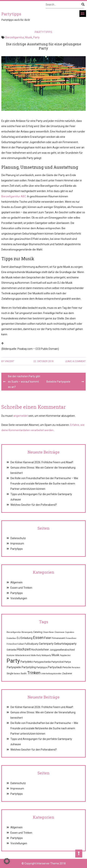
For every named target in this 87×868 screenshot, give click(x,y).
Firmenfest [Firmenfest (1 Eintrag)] (12, 644)
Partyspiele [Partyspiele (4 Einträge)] (14, 667)
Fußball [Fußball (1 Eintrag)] (21, 644)
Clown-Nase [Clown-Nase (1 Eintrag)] (48, 632)
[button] (7, 861)
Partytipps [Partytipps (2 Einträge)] (42, 667)
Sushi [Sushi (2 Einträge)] (24, 673)
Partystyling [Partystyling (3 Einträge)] (29, 667)
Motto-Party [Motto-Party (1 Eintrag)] (36, 655)
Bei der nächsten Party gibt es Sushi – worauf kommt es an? (24, 382)
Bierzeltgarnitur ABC (14, 196)
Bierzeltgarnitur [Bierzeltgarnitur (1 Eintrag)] (14, 632)
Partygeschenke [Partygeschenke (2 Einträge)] (42, 662)
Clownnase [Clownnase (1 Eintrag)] (59, 632)
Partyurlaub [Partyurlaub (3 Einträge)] (55, 667)
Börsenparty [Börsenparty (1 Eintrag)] (27, 632)
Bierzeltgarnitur (15, 37)
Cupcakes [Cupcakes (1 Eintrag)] (70, 632)
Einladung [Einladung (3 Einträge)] (27, 638)
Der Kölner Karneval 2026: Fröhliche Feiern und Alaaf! (42, 462)
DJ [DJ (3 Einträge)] (18, 638)
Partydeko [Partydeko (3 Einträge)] (27, 662)
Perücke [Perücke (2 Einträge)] (67, 667)
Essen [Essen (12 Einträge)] (38, 638)
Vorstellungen (19, 598)
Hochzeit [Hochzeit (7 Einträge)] (24, 649)
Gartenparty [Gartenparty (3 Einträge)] (46, 644)
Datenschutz (18, 538)
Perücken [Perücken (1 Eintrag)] (76, 668)
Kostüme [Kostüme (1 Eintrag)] (11, 655)
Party (36, 37)
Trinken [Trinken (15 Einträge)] (34, 673)
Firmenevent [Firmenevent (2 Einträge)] (58, 638)
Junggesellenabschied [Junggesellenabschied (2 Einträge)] (62, 650)
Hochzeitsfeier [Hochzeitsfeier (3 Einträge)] (40, 650)
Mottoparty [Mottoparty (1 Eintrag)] (46, 655)
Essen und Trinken (21, 588)
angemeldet (21, 416)
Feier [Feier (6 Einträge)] (48, 638)
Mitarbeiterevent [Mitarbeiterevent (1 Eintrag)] (23, 655)
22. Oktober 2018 (43, 361)
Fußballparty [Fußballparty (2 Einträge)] (31, 644)
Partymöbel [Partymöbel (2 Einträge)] (58, 662)
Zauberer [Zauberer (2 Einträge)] (67, 673)
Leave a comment (75, 361)
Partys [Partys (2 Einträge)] (68, 662)
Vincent (9, 361)
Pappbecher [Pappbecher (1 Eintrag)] (65, 655)
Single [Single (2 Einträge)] (10, 673)
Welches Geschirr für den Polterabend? (34, 505)
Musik (29, 37)
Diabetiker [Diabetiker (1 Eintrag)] (11, 638)
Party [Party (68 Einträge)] (13, 661)
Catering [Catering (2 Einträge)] (38, 632)
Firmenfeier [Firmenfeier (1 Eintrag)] (71, 638)
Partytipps (43, 32)
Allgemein (16, 582)
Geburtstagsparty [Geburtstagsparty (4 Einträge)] (65, 644)
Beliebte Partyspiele (58, 382)
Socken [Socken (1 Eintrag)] (17, 674)
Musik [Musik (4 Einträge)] (55, 655)
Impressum (17, 543)
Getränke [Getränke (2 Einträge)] (11, 650)
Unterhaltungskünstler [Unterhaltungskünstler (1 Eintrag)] (51, 674)
